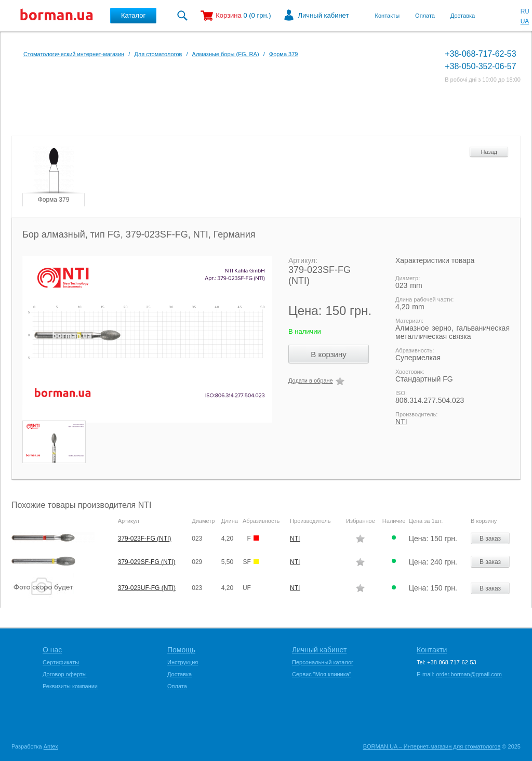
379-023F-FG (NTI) (145, 539)
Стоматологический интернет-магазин (74, 54)
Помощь (181, 650)
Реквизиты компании (70, 686)
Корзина (229, 15)
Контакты (388, 16)
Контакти (432, 650)
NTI (401, 422)
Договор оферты (65, 674)
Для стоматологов (158, 54)
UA (525, 21)
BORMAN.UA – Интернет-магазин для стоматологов (432, 746)
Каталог (133, 15)
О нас (52, 650)
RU (525, 11)
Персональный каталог (323, 662)
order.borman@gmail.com (469, 674)
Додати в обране (311, 381)
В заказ (490, 539)
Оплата (425, 16)
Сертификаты (61, 662)
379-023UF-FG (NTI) (147, 588)
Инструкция (183, 662)
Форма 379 (284, 54)
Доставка (463, 16)
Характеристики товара (435, 260)
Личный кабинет (324, 15)
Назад (489, 152)
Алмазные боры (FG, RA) (226, 54)
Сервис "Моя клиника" (322, 674)
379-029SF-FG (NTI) (147, 562)
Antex (51, 746)
